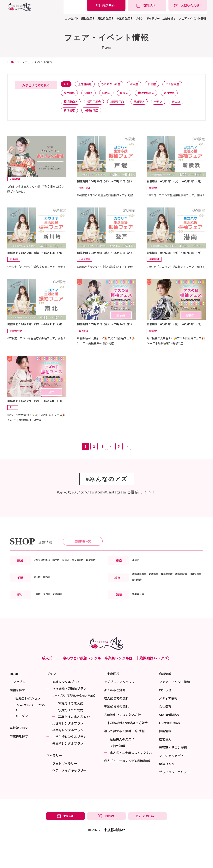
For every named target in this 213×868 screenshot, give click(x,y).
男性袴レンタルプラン (68, 741)
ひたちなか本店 (116, 85)
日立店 (161, 85)
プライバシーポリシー (174, 790)
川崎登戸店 (122, 104)
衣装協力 (165, 757)
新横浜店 (180, 94)
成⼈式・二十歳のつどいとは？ (131, 771)
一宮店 (167, 104)
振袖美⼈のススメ (122, 757)
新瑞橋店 (70, 114)
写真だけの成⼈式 (70, 721)
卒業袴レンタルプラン (68, 748)
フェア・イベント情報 (192, 18)
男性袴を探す (106, 18)
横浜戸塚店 (97, 104)
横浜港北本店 (154, 94)
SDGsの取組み (169, 733)
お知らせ (165, 708)
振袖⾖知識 (117, 764)
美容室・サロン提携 (173, 766)
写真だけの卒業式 (70, 728)
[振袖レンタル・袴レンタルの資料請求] (147, 6)
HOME (12, 62)
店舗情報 (165, 692)
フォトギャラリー (65, 782)
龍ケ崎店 (70, 94)
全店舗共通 (87, 85)
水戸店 (141, 85)
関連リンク (167, 782)
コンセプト (72, 18)
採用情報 (165, 749)
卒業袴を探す (125, 18)
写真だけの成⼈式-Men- (75, 735)
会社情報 (165, 725)
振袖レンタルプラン (66, 700)
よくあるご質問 (115, 708)
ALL (67, 85)
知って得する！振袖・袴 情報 (124, 749)
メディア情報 (168, 716)
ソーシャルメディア (173, 774)
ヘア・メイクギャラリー (69, 788)
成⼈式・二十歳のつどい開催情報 (127, 779)
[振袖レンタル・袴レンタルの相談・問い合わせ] (188, 6)
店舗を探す (169, 18)
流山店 (91, 94)
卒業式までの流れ (116, 725)
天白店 (187, 104)
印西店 (111, 94)
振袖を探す (88, 18)
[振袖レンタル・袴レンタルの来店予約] (106, 6)
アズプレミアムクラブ (119, 700)
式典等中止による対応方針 (122, 733)
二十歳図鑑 (112, 692)
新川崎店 (146, 104)
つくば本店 (183, 85)
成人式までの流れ (116, 716)
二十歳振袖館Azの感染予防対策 (126, 741)
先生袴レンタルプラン (68, 761)
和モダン (22, 734)
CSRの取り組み (170, 741)
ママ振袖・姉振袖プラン (69, 707)
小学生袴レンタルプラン (69, 755)
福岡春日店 (94, 114)
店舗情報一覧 (83, 558)
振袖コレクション (28, 716)
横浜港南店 (72, 104)
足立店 (130, 94)
